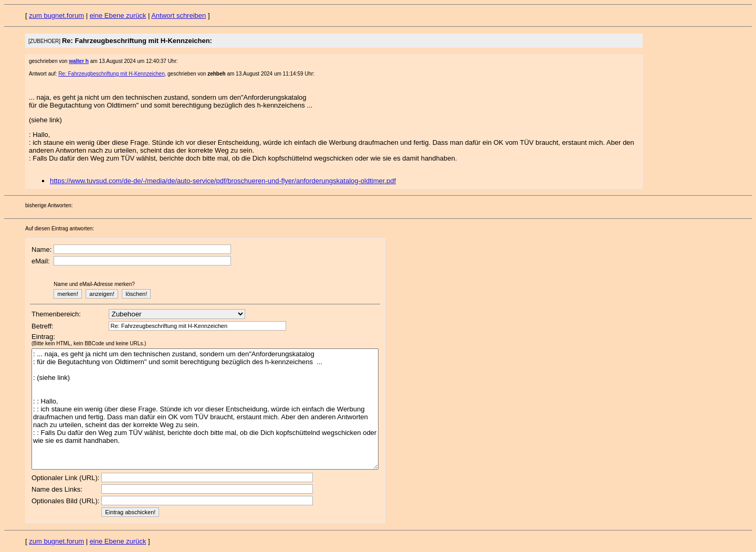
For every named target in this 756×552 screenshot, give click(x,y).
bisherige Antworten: (49, 205)
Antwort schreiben (178, 15)
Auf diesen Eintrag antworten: (60, 229)
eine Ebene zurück (118, 15)
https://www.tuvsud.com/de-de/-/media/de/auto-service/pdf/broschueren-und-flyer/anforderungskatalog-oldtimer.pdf (223, 181)
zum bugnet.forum (56, 15)
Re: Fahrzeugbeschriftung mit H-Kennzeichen (111, 74)
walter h (79, 61)
